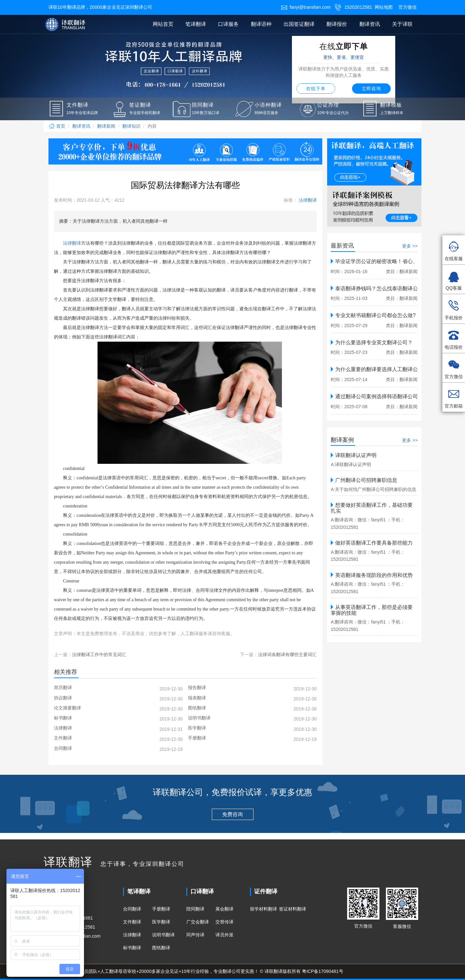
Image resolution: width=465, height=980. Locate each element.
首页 (57, 126)
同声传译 (195, 935)
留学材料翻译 (263, 909)
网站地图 (384, 7)
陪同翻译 (195, 909)
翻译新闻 (106, 126)
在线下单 (316, 89)
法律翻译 (307, 200)
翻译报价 (337, 24)
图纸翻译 (161, 948)
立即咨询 (371, 89)
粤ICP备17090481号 (323, 971)
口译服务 (228, 24)
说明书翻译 (163, 935)
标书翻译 (132, 948)
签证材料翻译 (293, 909)
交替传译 (224, 922)
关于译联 (402, 24)
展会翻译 (224, 909)
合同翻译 (132, 909)
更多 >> (410, 246)
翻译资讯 (370, 24)
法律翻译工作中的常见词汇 (99, 655)
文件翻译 (132, 922)
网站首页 (163, 24)
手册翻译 (161, 909)
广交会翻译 (198, 922)
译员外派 (224, 935)
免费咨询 (232, 814)
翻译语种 (261, 24)
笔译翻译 (196, 24)
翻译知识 (131, 126)
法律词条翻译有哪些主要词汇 (287, 655)
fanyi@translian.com (306, 7)
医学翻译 (161, 922)
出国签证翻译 (299, 24)
